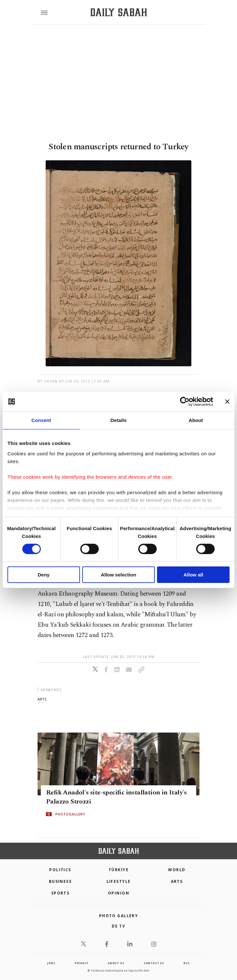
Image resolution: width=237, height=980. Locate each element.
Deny (44, 575)
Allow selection (118, 575)
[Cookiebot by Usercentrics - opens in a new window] (185, 402)
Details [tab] (119, 420)
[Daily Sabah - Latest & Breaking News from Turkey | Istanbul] (119, 12)
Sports (60, 893)
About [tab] (196, 420)
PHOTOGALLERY (70, 814)
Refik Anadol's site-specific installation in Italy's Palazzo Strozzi (116, 797)
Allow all (193, 575)
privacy (82, 963)
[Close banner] (227, 402)
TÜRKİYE (119, 870)
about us (116, 963)
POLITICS (60, 870)
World (177, 870)
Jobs (51, 963)
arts (42, 699)
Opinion (119, 893)
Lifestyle (119, 881)
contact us (154, 963)
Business (60, 881)
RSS (186, 963)
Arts (177, 881)
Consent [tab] (41, 420)
